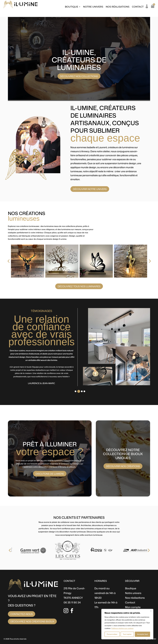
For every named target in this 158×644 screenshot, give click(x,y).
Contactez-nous (22, 614)
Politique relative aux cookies (122, 628)
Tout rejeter (127, 634)
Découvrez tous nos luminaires (79, 286)
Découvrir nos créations (123, 466)
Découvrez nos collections (79, 76)
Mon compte (133, 607)
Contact (138, 7)
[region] (127, 624)
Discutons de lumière (50, 474)
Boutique (72, 7)
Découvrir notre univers (90, 189)
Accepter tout (142, 634)
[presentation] (6, 261)
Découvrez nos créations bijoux (32, 621)
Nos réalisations (118, 7)
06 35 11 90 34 (72, 602)
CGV (154, 639)
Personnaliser (112, 634)
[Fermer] (151, 611)
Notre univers (93, 7)
